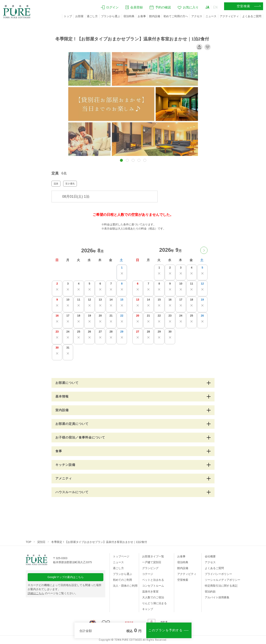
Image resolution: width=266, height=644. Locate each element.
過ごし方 (92, 16)
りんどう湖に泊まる (154, 603)
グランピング (150, 568)
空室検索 (183, 580)
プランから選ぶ (111, 16)
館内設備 (155, 16)
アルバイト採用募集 (217, 597)
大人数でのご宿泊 (153, 597)
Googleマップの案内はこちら (66, 577)
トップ (68, 16)
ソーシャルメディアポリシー (223, 580)
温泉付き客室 (150, 592)
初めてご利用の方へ (176, 16)
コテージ (148, 574)
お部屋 (79, 16)
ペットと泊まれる (153, 580)
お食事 (142, 16)
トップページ (121, 556)
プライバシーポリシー (218, 574)
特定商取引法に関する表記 (221, 586)
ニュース (211, 16)
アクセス (197, 16)
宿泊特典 (129, 16)
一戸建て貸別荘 (152, 562)
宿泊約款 (210, 592)
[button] (121, 160)
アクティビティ (229, 16)
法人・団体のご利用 (125, 586)
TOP (29, 542)
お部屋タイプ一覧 (153, 556)
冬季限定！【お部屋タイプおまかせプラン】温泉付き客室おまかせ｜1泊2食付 (99, 542)
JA (207, 7)
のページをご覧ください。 (53, 593)
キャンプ (148, 609)
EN (215, 7)
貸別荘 (41, 542)
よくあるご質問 (252, 16)
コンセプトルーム (153, 586)
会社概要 (210, 556)
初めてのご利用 (122, 580)
